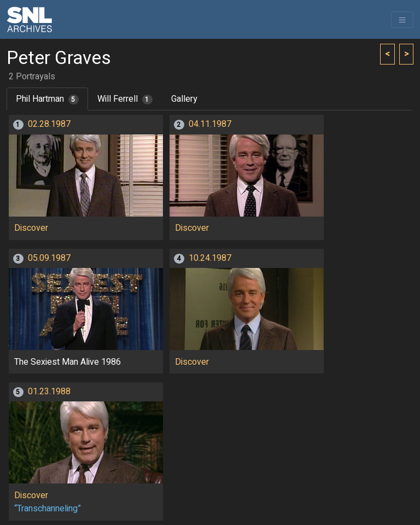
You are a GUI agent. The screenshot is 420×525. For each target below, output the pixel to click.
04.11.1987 (210, 124)
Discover (31, 228)
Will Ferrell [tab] (125, 99)
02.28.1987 (49, 124)
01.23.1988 (49, 392)
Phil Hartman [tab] (47, 99)
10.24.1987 (210, 258)
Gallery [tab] (184, 99)
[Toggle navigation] (402, 20)
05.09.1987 (49, 258)
